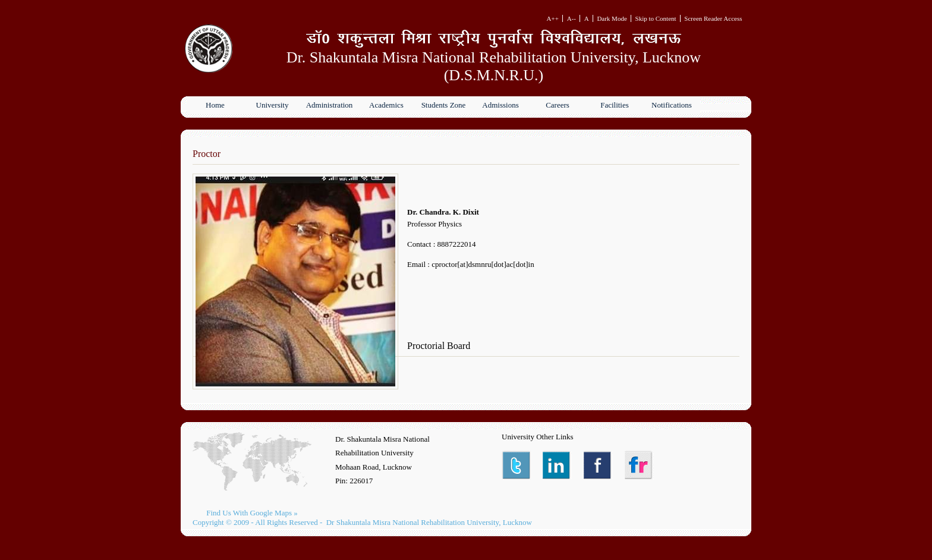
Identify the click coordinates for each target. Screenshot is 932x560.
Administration (330, 105)
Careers (558, 105)
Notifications (672, 105)
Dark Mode (612, 18)
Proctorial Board (439, 346)
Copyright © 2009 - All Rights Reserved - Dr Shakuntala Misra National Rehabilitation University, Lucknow (362, 522)
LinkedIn (557, 465)
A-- (572, 18)
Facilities (615, 105)
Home (215, 105)
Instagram (639, 465)
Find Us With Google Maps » (252, 513)
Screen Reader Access (713, 18)
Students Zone (444, 105)
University (273, 105)
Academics (386, 105)
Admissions (500, 105)
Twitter (516, 465)
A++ (553, 18)
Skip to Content (656, 18)
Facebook (598, 465)
